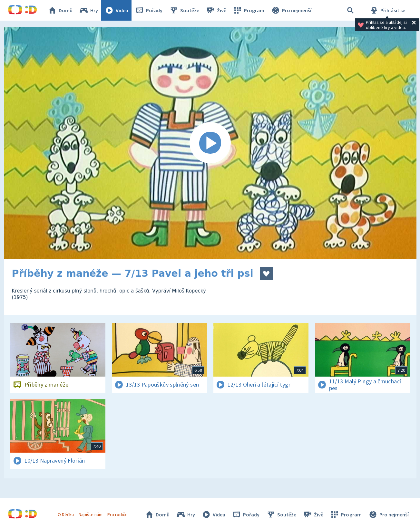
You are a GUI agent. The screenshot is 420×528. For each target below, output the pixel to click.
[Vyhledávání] (350, 10)
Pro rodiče (117, 514)
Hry (88, 10)
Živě (216, 10)
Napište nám (91, 514)
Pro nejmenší (291, 10)
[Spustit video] (210, 143)
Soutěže (184, 10)
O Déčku (66, 514)
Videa (116, 10)
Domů (60, 10)
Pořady (149, 10)
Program (249, 10)
